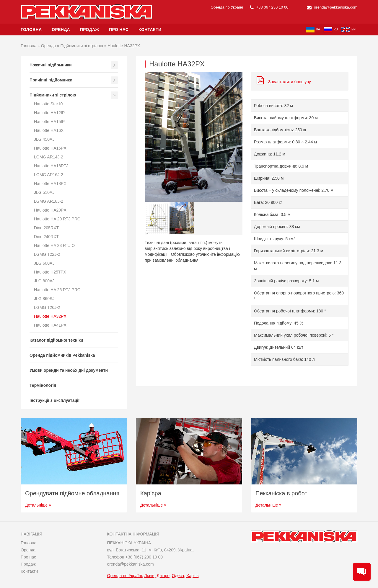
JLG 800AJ (44, 281)
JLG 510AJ (44, 192)
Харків (193, 576)
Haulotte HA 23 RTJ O (54, 245)
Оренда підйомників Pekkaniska (62, 355)
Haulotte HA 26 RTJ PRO (57, 290)
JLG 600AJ (44, 263)
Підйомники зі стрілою (82, 46)
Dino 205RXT (46, 228)
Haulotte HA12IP (49, 113)
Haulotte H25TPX (50, 272)
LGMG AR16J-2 (49, 175)
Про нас (119, 30)
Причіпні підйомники (51, 80)
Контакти (150, 30)
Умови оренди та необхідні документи (69, 370)
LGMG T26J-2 (47, 307)
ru (331, 30)
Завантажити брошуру (284, 82)
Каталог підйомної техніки (56, 340)
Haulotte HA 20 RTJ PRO (57, 219)
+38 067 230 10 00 (269, 7)
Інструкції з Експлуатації (54, 400)
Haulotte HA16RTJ (51, 166)
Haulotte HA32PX (50, 316)
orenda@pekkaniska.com (332, 7)
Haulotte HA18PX (50, 184)
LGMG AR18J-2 (49, 201)
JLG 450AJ (44, 139)
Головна (31, 30)
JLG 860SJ (44, 299)
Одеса (178, 576)
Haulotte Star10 (48, 104)
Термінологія (43, 385)
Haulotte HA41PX (50, 325)
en (348, 30)
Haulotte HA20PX (50, 210)
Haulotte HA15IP (49, 122)
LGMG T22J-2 (47, 254)
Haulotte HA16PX (50, 148)
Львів (149, 576)
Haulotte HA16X (49, 130)
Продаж (89, 30)
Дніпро (163, 576)
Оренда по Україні (125, 576)
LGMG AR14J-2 (49, 157)
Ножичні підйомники (51, 65)
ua (313, 30)
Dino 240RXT (46, 237)
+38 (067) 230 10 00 (144, 557)
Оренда (61, 30)
